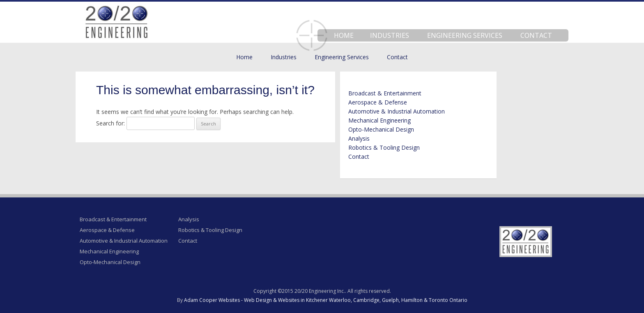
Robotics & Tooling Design (384, 147)
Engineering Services (465, 35)
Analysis (359, 138)
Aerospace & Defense (378, 102)
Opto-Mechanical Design (381, 129)
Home (344, 35)
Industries (390, 35)
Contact (536, 35)
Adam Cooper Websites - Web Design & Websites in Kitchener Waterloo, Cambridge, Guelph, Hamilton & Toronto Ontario (326, 300)
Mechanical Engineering (379, 120)
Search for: (110, 123)
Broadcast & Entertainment (385, 93)
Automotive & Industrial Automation (397, 111)
